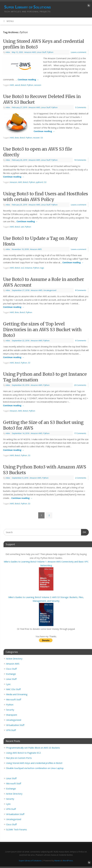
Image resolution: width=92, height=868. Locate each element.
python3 (40, 182)
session (38, 85)
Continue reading (28, 80)
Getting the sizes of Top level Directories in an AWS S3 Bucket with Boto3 (42, 330)
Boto (17, 138)
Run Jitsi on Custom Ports (19, 758)
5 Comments (81, 107)
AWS (12, 85)
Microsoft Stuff (14, 699)
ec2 (22, 268)
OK (84, 532)
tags (42, 268)
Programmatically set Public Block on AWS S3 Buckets (33, 748)
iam (22, 227)
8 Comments (81, 290)
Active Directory (14, 659)
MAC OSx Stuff (13, 689)
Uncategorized (50, 290)
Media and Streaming (17, 694)
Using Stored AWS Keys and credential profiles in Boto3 (34, 763)
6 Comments (81, 341)
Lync (8, 684)
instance (29, 268)
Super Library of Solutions (27, 7)
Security (10, 710)
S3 (42, 138)
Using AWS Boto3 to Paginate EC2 (23, 753)
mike (8, 52)
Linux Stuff (42, 52)
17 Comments (80, 433)
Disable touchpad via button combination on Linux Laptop (35, 768)
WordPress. (68, 861)
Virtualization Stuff (15, 725)
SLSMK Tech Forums (16, 829)
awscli (18, 85)
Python (50, 52)
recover (36, 138)
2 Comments (81, 478)
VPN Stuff (11, 730)
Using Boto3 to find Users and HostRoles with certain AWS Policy (46, 197)
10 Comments (80, 160)
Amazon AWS (30, 52)
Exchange (11, 674)
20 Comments (80, 385)
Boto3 (24, 85)
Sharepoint (12, 715)
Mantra (58, 861)
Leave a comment (79, 52)
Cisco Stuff (11, 669)
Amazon (14, 182)
